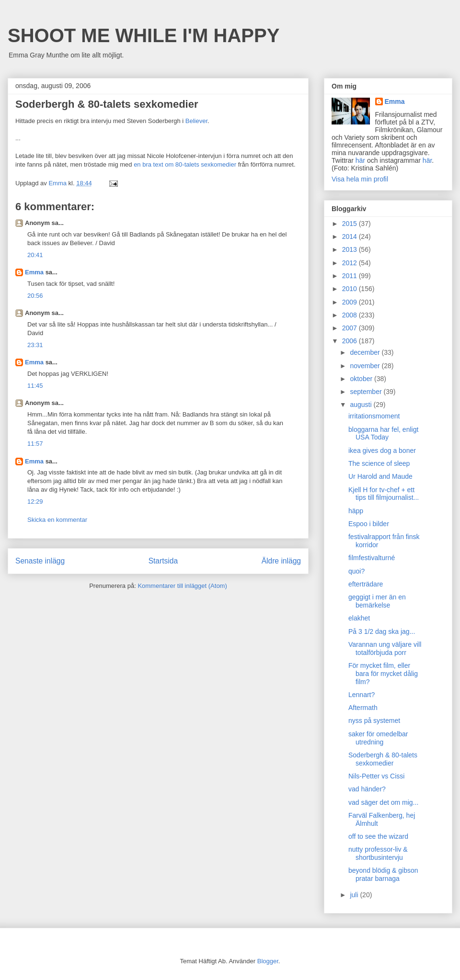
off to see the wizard (378, 836)
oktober (362, 379)
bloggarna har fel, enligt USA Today (383, 434)
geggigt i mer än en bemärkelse (377, 601)
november (366, 366)
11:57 (35, 444)
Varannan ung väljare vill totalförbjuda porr (385, 648)
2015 (351, 224)
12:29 (35, 501)
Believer (196, 121)
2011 (351, 276)
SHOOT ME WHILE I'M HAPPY (144, 35)
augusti (362, 405)
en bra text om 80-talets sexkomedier (185, 164)
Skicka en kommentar (57, 520)
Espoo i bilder (369, 524)
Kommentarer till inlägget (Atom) (182, 586)
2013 (351, 249)
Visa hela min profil (360, 179)
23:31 (35, 345)
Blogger (268, 961)
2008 (351, 315)
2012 (351, 263)
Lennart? (362, 695)
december (366, 352)
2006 (351, 341)
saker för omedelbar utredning (378, 738)
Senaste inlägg (40, 561)
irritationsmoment (374, 416)
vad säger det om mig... (383, 802)
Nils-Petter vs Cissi (376, 776)
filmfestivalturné (372, 558)
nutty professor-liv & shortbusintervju (378, 853)
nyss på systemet (374, 721)
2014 (351, 237)
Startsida (163, 561)
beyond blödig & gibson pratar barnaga (383, 874)
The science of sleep (379, 463)
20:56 (35, 296)
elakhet (359, 618)
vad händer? (367, 789)
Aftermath (363, 708)
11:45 (35, 386)
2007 (351, 328)
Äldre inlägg (281, 561)
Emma (34, 272)
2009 (351, 302)
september (367, 392)
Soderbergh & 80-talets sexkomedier (383, 759)
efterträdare (366, 584)
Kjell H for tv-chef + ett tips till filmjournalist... (384, 494)
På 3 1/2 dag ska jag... (382, 631)
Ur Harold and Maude (380, 476)
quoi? (356, 571)
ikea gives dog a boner (382, 451)
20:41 (35, 255)
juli (355, 895)
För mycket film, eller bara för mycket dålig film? (383, 674)
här (360, 160)
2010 (351, 289)
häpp (356, 511)
